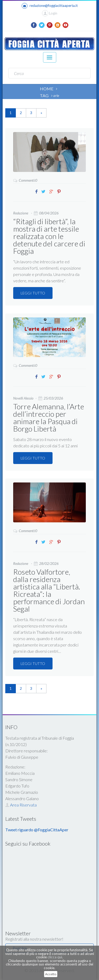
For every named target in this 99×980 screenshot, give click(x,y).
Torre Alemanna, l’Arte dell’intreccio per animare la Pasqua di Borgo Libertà (49, 418)
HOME (47, 89)
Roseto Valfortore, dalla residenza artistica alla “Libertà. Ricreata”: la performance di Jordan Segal (49, 590)
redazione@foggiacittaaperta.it (50, 6)
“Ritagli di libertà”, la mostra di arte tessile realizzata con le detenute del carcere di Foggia (49, 236)
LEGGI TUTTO (33, 293)
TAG (44, 95)
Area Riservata (21, 805)
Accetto (51, 974)
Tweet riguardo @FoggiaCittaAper (37, 830)
